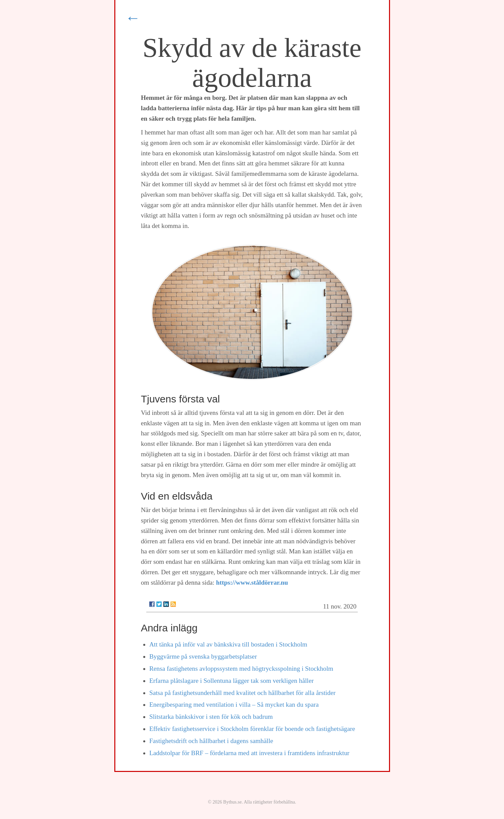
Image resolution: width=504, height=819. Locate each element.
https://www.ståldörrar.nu (252, 582)
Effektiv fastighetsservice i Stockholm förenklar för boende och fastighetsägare (252, 729)
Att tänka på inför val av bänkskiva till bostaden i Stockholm (228, 644)
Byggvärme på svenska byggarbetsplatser (203, 656)
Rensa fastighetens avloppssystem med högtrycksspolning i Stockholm (241, 669)
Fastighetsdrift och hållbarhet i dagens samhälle (211, 741)
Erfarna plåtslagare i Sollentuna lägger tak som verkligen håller (231, 681)
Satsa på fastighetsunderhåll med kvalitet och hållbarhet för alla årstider (242, 693)
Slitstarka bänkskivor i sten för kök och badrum (211, 717)
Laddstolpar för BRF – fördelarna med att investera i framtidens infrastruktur (249, 753)
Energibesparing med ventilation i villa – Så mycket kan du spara (234, 705)
